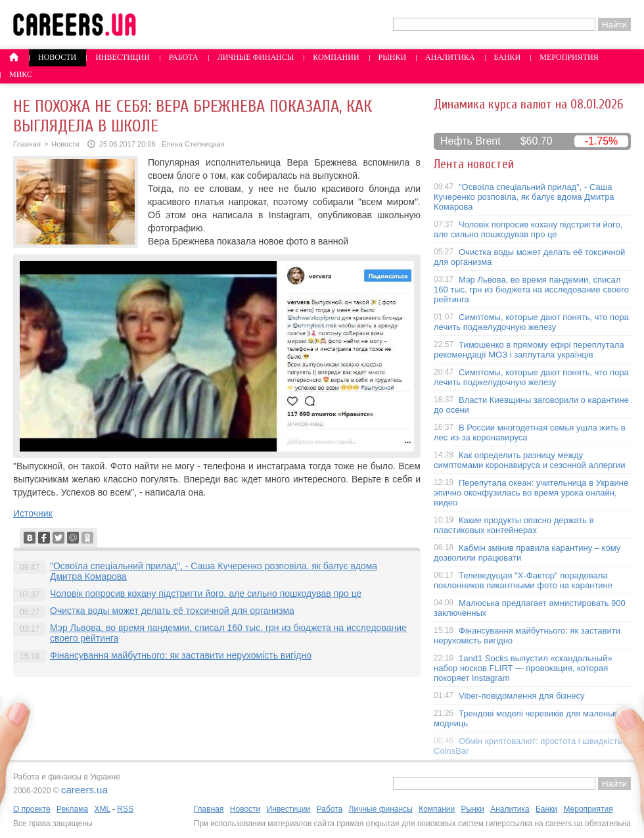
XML (102, 809)
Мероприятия (569, 57)
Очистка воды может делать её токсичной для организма (172, 611)
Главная (27, 144)
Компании (336, 57)
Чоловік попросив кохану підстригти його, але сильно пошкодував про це (206, 594)
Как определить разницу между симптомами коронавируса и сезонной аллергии (530, 460)
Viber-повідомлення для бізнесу (522, 696)
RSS (125, 809)
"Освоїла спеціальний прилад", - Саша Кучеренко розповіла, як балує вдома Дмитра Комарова (524, 197)
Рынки (392, 57)
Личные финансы (256, 57)
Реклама (72, 809)
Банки (508, 57)
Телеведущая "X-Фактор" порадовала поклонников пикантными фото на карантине (523, 580)
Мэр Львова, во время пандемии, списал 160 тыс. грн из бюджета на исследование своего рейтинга (531, 290)
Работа (184, 57)
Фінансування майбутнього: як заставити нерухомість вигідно (181, 655)
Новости (57, 57)
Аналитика (450, 57)
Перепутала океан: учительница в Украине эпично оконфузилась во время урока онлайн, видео (531, 493)
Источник (33, 513)
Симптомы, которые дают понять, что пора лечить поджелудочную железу (531, 322)
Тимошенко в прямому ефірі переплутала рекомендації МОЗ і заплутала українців (529, 350)
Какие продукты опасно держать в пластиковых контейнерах (514, 525)
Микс (21, 74)
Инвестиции (123, 57)
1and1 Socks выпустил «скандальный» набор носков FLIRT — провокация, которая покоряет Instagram (523, 668)
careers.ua (84, 790)
